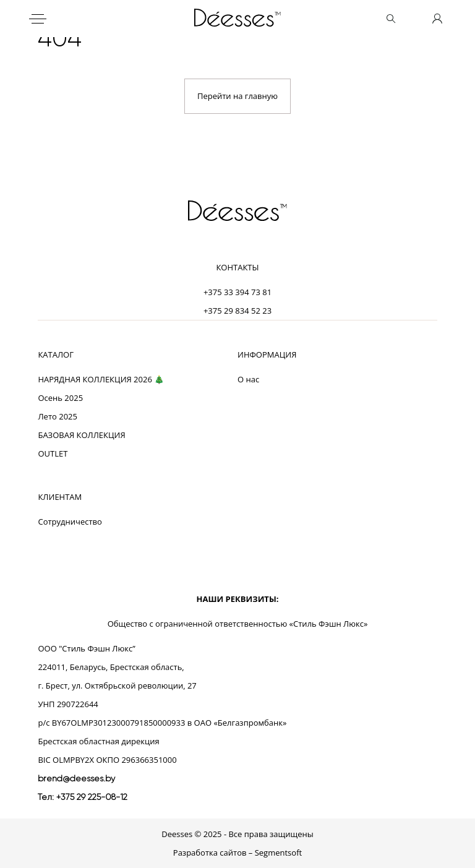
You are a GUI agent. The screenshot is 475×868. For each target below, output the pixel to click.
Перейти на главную (237, 96)
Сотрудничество (70, 522)
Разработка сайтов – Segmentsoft (237, 853)
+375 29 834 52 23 (237, 311)
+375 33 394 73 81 (237, 292)
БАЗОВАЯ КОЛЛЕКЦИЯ (81, 435)
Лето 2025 (58, 416)
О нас (248, 379)
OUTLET (53, 453)
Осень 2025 (60, 398)
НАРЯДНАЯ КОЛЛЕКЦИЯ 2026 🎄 (101, 379)
